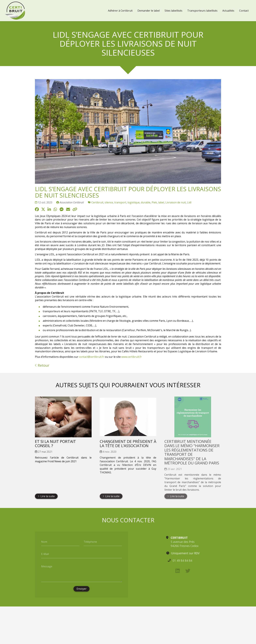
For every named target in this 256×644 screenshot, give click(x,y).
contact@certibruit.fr (92, 357)
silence (109, 202)
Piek (154, 202)
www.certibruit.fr (132, 357)
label (161, 202)
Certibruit (97, 202)
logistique (134, 202)
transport (120, 202)
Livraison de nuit (176, 202)
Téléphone (90, 542)
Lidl (189, 202)
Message (47, 566)
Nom (44, 542)
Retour (42, 365)
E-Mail (45, 554)
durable (146, 202)
